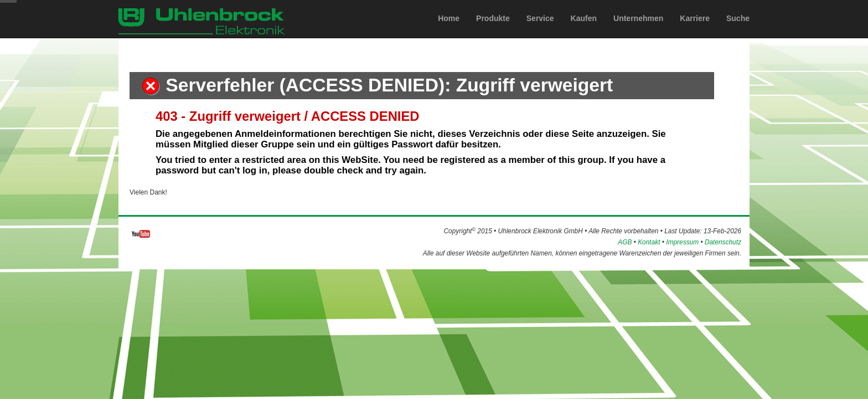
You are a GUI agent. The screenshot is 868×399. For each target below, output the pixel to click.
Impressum (682, 242)
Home (449, 29)
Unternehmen (638, 29)
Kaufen (584, 29)
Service (540, 29)
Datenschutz (723, 242)
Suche (738, 29)
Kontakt (649, 242)
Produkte (493, 29)
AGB (625, 242)
